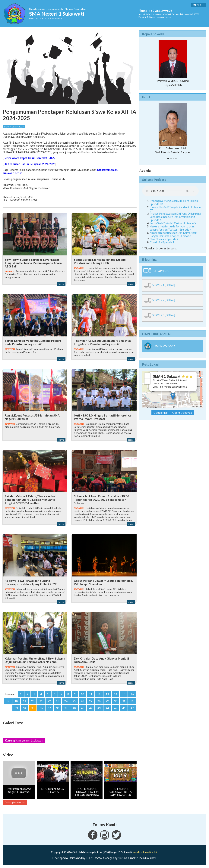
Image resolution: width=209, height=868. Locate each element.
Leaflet (170, 407)
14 (116, 694)
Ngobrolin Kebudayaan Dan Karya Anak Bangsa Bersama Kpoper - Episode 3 (173, 234)
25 (74, 701)
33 (16, 708)
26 (82, 701)
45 (116, 708)
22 (49, 701)
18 (16, 701)
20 (33, 701)
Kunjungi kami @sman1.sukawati (24, 740)
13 (107, 694)
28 (99, 701)
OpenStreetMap (184, 407)
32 (132, 701)
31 (124, 701)
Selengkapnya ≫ (15, 802)
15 (124, 694)
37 (49, 708)
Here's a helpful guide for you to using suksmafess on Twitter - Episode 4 (173, 228)
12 (99, 694)
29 (107, 701)
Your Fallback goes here (170, 191)
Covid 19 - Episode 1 (162, 242)
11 (91, 694)
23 (58, 701)
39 (66, 708)
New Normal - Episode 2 (164, 239)
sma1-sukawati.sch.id (146, 852)
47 (132, 708)
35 (33, 708)
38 (58, 708)
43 (99, 708)
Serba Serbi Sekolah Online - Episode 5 (173, 223)
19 (24, 701)
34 (24, 708)
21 (41, 701)
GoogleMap (161, 413)
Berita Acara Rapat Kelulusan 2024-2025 (29, 158)
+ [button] (147, 376)
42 (91, 708)
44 (107, 708)
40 (74, 708)
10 (82, 694)
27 (91, 701)
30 (116, 701)
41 (82, 708)
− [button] (147, 382)
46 (124, 708)
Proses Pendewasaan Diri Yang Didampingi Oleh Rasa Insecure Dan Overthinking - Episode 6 (175, 217)
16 (132, 694)
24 (66, 701)
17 (8, 701)
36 (41, 708)
